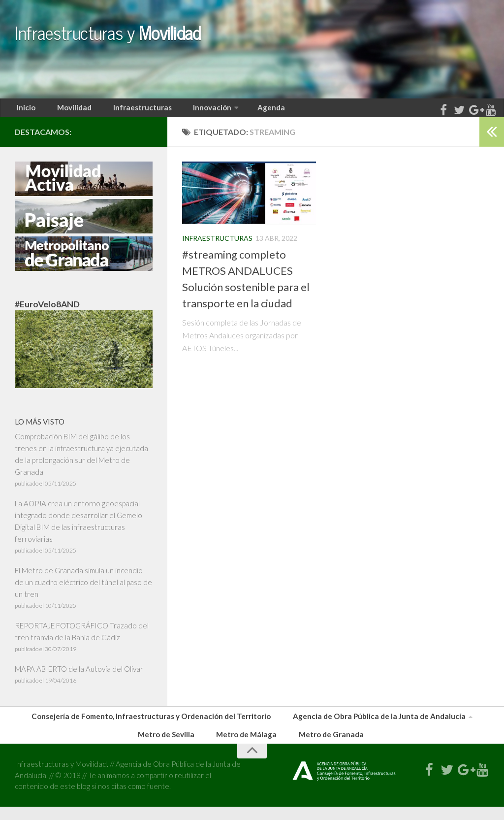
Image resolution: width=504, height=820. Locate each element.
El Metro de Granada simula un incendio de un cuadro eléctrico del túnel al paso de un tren (83, 589)
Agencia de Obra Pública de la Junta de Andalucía (372, 724)
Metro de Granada (326, 746)
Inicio (24, 111)
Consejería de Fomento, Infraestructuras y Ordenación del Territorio (159, 724)
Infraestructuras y (201, 40)
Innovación (193, 111)
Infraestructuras (128, 111)
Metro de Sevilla (174, 746)
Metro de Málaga (248, 746)
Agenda (247, 111)
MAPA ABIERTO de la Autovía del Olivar (79, 675)
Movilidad (66, 111)
